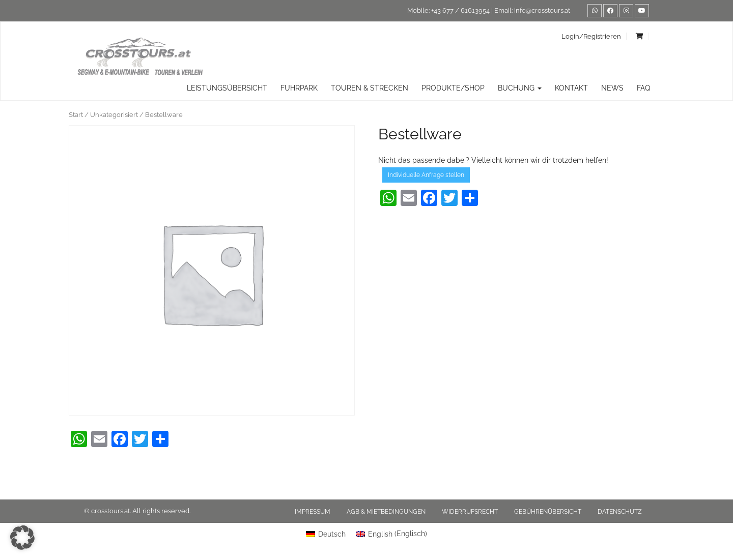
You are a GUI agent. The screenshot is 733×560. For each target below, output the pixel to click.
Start (76, 115)
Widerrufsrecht (470, 512)
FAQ (643, 88)
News (612, 88)
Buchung (520, 88)
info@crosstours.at (542, 10)
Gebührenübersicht (548, 512)
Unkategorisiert (114, 115)
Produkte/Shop (453, 88)
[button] (22, 538)
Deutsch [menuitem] (332, 534)
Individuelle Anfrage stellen (426, 175)
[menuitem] (326, 534)
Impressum (313, 512)
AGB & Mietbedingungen (386, 512)
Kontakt (571, 88)
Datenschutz (620, 512)
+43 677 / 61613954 (460, 10)
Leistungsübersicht (227, 88)
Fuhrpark (299, 88)
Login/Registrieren (591, 36)
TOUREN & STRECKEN (370, 88)
